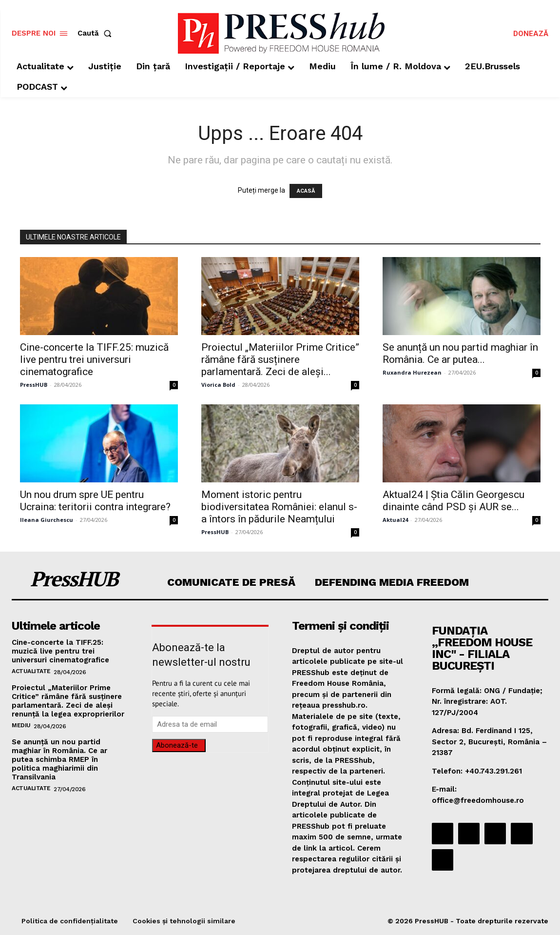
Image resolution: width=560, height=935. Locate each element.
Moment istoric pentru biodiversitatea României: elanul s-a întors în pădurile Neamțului (279, 507)
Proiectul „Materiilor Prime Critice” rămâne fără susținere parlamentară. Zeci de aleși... (280, 359)
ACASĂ (306, 191)
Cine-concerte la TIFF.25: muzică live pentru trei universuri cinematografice (94, 359)
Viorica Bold (218, 385)
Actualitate (31, 671)
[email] (210, 724)
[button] (97, 33)
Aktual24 (395, 520)
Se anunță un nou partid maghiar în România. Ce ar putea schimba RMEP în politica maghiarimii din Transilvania (59, 759)
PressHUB (34, 385)
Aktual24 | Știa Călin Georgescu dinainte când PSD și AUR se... (454, 501)
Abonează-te (177, 745)
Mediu (21, 725)
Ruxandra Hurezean (412, 372)
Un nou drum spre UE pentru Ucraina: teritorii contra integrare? (95, 501)
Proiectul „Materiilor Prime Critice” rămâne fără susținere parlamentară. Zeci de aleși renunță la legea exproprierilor (68, 701)
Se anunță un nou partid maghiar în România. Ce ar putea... (460, 353)
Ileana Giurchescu (47, 520)
